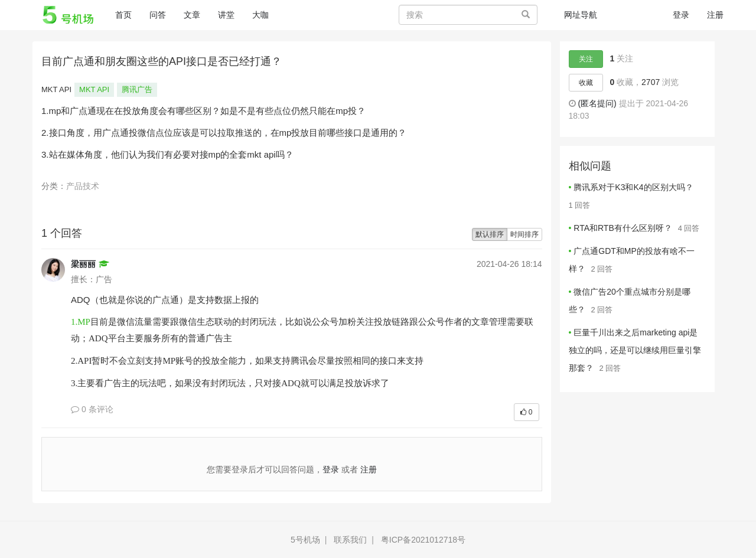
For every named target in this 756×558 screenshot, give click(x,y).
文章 (192, 15)
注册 (715, 15)
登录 (681, 15)
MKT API (94, 89)
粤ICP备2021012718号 (423, 540)
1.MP (81, 322)
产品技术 (83, 186)
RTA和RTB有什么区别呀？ (623, 228)
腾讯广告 (137, 89)
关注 (586, 59)
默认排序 (490, 234)
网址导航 (581, 15)
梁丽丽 (83, 264)
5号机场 (305, 540)
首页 (128, 14)
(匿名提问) (597, 103)
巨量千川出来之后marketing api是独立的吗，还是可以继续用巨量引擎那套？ (635, 350)
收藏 (586, 83)
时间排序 (524, 234)
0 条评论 (92, 409)
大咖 (260, 15)
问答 (158, 15)
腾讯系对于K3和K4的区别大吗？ (633, 187)
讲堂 (226, 15)
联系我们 (350, 540)
